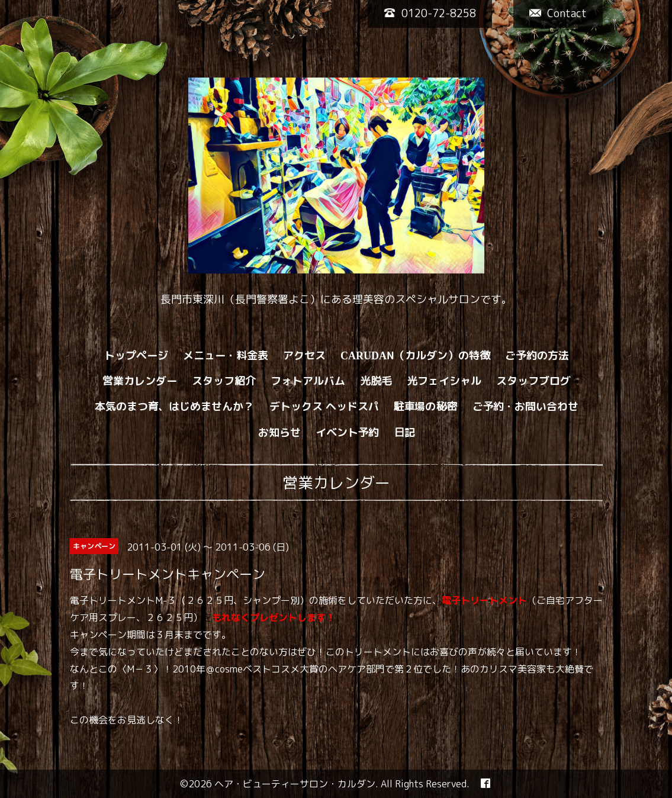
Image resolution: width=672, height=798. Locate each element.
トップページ (136, 355)
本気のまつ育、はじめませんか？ (175, 406)
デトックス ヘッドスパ (324, 406)
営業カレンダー (140, 381)
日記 (405, 432)
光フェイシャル (444, 381)
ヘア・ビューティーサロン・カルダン (295, 784)
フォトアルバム (308, 381)
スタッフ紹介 (224, 381)
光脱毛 (376, 381)
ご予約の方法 (537, 355)
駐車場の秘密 (426, 406)
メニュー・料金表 (226, 355)
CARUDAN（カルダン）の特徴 (415, 355)
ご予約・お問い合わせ (526, 406)
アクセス (304, 355)
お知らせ (279, 432)
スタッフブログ (533, 381)
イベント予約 (348, 432)
